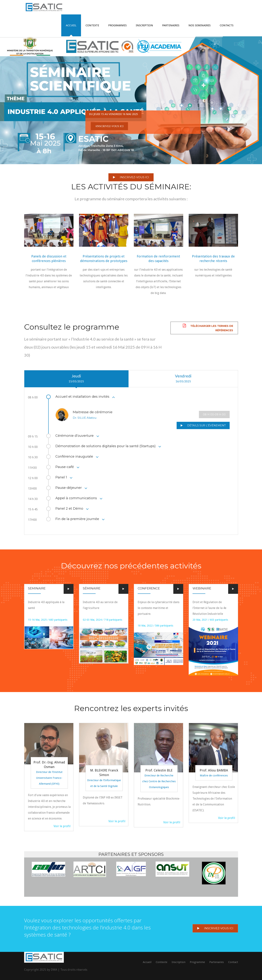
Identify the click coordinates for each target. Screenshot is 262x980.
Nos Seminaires (200, 25)
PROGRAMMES (117, 25)
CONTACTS (227, 25)
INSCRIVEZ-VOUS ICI (131, 177)
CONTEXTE (92, 25)
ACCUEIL (71, 25)
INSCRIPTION (144, 25)
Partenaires (171, 25)
